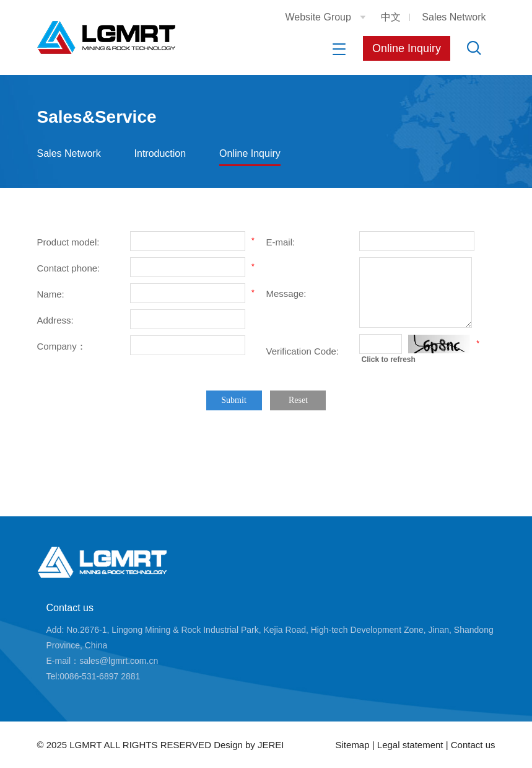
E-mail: (281, 242)
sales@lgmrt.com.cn (119, 661)
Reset (298, 400)
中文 (391, 17)
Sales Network (454, 17)
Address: (55, 320)
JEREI (271, 745)
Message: (286, 294)
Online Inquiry (407, 48)
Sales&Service (97, 117)
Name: (51, 294)
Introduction (160, 153)
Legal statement (412, 745)
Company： (62, 346)
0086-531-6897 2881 (100, 676)
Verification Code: (303, 351)
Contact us (70, 608)
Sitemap (353, 745)
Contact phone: (69, 268)
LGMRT (85, 745)
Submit (233, 400)
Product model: (68, 242)
